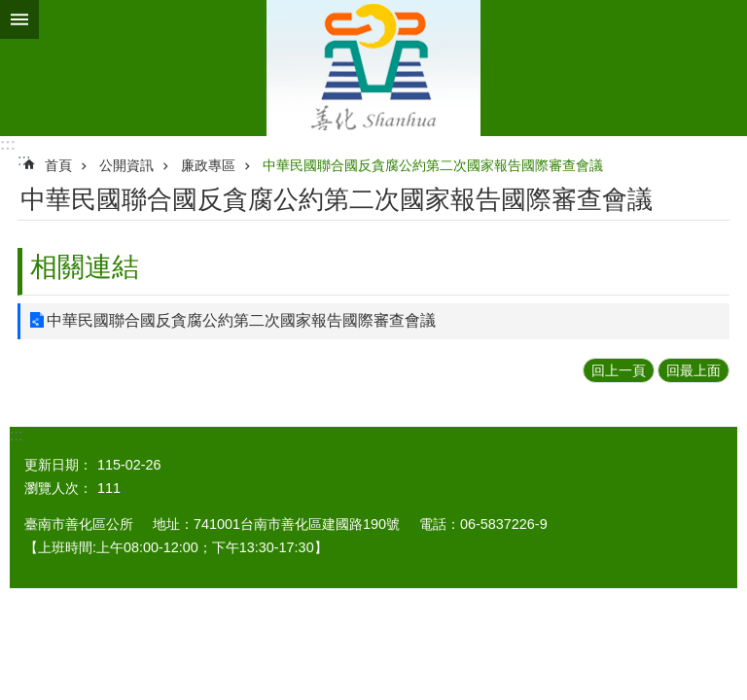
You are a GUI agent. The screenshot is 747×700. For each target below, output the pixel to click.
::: (8, 144)
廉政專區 (208, 165)
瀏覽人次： (58, 488)
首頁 (58, 165)
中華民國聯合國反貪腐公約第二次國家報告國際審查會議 (433, 165)
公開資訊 (126, 165)
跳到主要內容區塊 (10, 10)
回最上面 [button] (694, 370)
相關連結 (85, 267)
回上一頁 (619, 370)
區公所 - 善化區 (373, 68)
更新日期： (58, 465)
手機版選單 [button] (19, 19)
